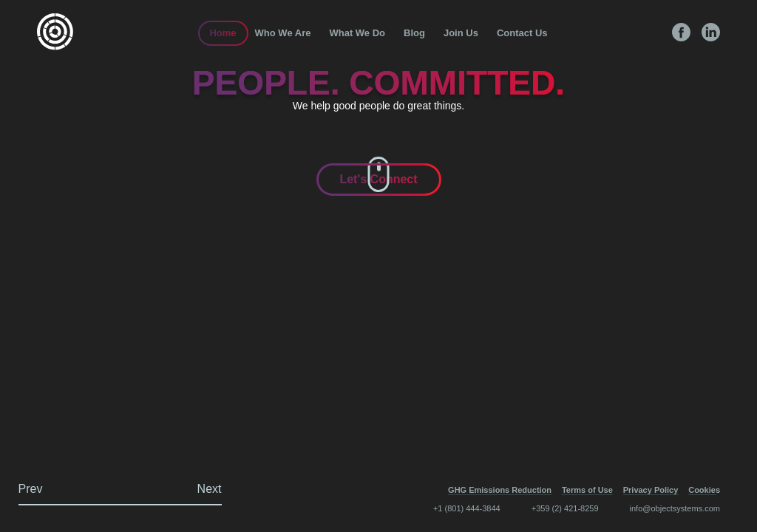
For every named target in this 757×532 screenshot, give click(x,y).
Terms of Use (587, 490)
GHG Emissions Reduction (500, 490)
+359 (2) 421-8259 (565, 508)
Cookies (704, 490)
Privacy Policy (651, 490)
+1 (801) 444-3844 (467, 508)
